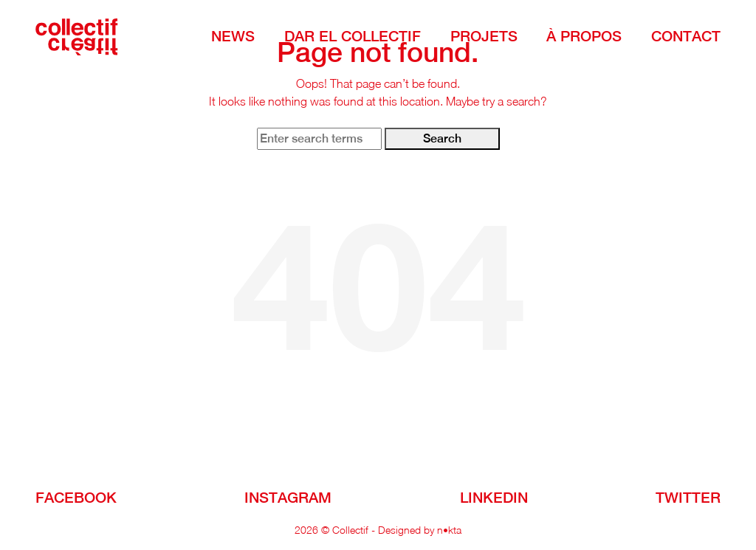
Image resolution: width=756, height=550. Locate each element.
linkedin (494, 497)
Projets (484, 36)
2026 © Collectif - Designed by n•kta (378, 530)
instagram (288, 497)
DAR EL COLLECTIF (353, 36)
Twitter (688, 497)
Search (442, 138)
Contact (686, 36)
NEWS (233, 36)
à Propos (584, 36)
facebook (76, 497)
